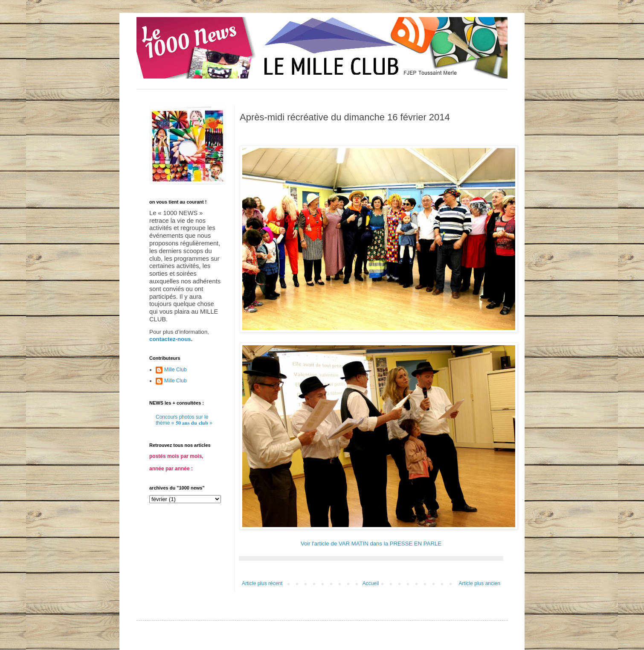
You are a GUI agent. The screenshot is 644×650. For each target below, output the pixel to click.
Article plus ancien (480, 583)
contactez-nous (170, 339)
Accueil (371, 583)
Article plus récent (262, 583)
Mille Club (176, 370)
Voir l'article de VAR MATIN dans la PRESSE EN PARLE (371, 544)
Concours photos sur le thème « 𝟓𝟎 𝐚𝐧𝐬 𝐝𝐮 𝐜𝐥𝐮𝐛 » (184, 420)
